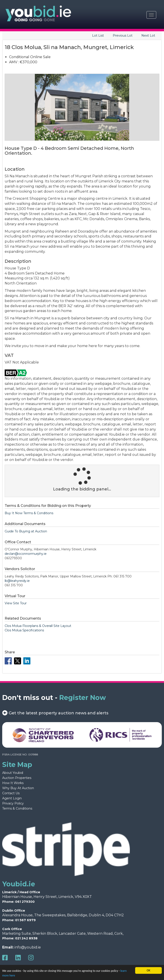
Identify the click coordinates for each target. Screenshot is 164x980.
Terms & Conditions (17, 808)
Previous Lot (123, 36)
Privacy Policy (13, 803)
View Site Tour (16, 603)
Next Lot (148, 36)
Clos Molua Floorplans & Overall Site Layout (38, 626)
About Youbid (13, 773)
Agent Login (12, 798)
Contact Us (11, 793)
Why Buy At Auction (18, 788)
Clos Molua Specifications (24, 630)
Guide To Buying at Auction (26, 531)
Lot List (98, 36)
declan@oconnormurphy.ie (26, 554)
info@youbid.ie (28, 947)
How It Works (13, 783)
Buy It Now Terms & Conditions (29, 513)
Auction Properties (17, 778)
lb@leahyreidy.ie (17, 581)
